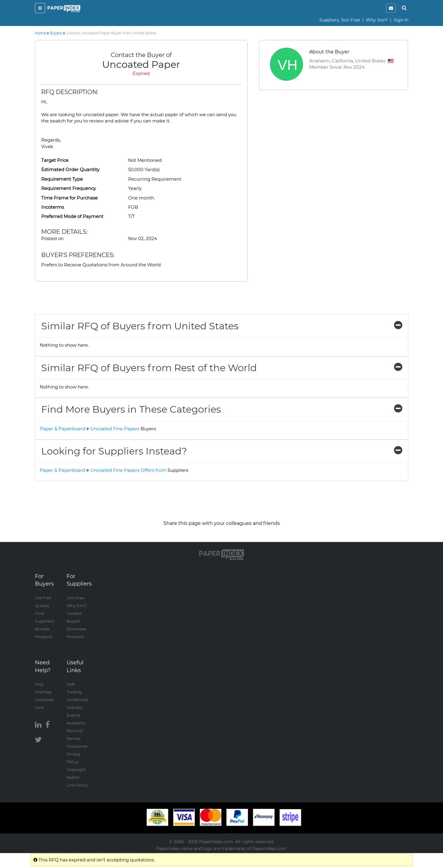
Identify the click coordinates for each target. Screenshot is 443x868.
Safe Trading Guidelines (77, 692)
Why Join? (377, 20)
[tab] (222, 326)
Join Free (76, 598)
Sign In (401, 20)
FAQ (39, 684)
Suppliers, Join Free (340, 20)
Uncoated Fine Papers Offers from (139, 470)
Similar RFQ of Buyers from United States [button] (222, 326)
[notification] (391, 8)
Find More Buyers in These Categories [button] (222, 409)
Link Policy (77, 785)
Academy (76, 723)
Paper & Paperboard (62, 429)
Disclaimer (77, 746)
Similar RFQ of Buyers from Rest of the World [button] (222, 368)
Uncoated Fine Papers (123, 429)
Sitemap (43, 692)
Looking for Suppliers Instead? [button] (222, 451)
